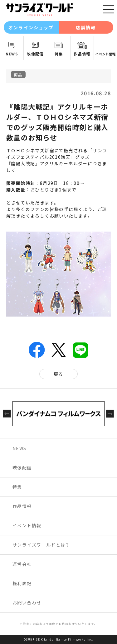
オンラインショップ (31, 27)
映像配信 (35, 54)
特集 (59, 54)
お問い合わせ (27, 603)
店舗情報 (86, 27)
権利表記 (22, 583)
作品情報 (82, 54)
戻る (58, 374)
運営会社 (22, 564)
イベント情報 (105, 54)
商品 (18, 75)
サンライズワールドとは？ (41, 545)
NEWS (12, 54)
